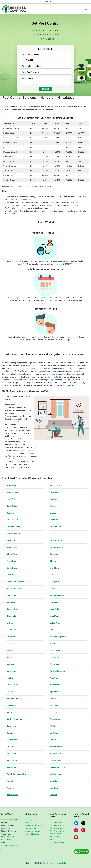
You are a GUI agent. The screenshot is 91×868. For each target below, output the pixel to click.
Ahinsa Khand (56, 486)
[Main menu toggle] (86, 9)
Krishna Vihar (12, 620)
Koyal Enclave (56, 613)
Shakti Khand (12, 761)
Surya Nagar (12, 775)
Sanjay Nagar (12, 747)
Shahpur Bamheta (57, 754)
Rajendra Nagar (57, 726)
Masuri (10, 662)
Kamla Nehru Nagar (58, 599)
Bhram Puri (11, 514)
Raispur (10, 719)
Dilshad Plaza (12, 556)
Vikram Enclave (13, 804)
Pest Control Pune (57, 834)
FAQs (27, 823)
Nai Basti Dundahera (58, 676)
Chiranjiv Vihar (56, 528)
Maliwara (11, 655)
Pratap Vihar (12, 712)
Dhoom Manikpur (14, 549)
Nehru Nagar (55, 690)
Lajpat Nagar (55, 620)
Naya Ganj (54, 683)
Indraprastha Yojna (14, 591)
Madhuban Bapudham (59, 641)
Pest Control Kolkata (57, 831)
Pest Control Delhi (57, 822)
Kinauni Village (13, 613)
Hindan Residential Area (17, 585)
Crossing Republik (14, 535)
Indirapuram (55, 585)
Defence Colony (57, 542)
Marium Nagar (56, 655)
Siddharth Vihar (57, 768)
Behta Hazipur (13, 507)
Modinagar (11, 669)
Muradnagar (12, 676)
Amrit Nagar (55, 493)
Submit (45, 89)
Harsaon (54, 577)
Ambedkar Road (13, 493)
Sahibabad (55, 740)
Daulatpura (11, 542)
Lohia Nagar (12, 634)
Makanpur (54, 648)
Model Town (55, 662)
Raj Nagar (54, 719)
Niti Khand (11, 698)
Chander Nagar (13, 521)
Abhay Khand (12, 486)
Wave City (54, 804)
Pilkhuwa (54, 705)
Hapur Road (12, 577)
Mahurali (10, 648)
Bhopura (54, 507)
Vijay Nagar (55, 796)
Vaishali (10, 789)
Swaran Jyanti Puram (59, 775)
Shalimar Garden (57, 761)
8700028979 (45, 2)
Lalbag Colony (56, 627)
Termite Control (31, 828)
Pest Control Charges (34, 826)
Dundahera (55, 556)
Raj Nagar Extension (15, 726)
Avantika (54, 500)
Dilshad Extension (57, 549)
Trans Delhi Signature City (17, 782)
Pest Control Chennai (58, 828)
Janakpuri (54, 591)
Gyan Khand (55, 570)
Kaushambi (11, 606)
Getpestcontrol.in (60, 863)
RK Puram (54, 733)
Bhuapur (54, 514)
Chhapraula (55, 521)
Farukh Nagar (12, 563)
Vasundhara (55, 789)
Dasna (53, 535)
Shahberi (10, 754)
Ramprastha (12, 733)
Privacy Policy (31, 820)
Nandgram (11, 683)
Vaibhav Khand (56, 782)
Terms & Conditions (33, 834)
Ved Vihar (11, 796)
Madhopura (11, 641)
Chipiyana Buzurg (14, 528)
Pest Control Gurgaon (58, 842)
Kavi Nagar (55, 606)
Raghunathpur (56, 712)
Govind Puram (13, 570)
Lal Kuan (10, 627)
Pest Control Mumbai (58, 825)
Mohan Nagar (56, 669)
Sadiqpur (11, 740)
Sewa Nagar (55, 747)
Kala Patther (12, 599)
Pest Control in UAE (33, 831)
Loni (52, 634)
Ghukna (53, 563)
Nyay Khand (55, 698)
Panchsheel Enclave (15, 705)
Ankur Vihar (12, 500)
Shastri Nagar (12, 768)
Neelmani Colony (14, 690)
